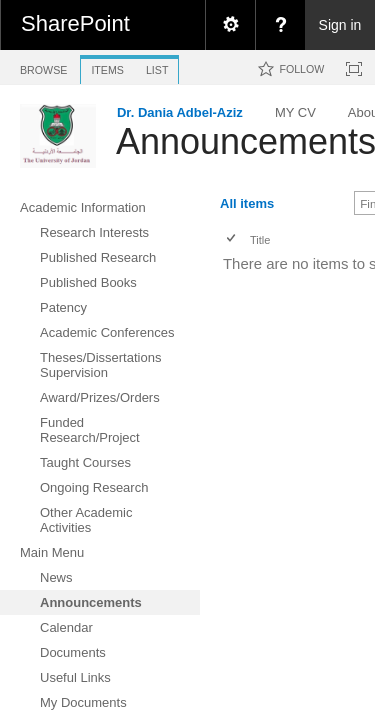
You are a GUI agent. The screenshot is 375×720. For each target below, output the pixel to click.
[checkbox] (232, 239)
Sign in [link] (340, 25)
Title (260, 240)
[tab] (43, 66)
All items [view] (247, 203)
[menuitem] (230, 25)
